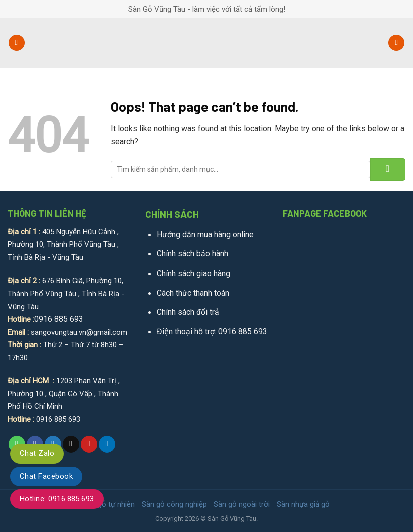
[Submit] (388, 170)
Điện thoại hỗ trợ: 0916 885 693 (212, 331)
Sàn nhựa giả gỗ (303, 504)
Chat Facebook (46, 476)
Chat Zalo (37, 453)
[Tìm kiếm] (396, 43)
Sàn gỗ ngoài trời (242, 504)
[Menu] (17, 43)
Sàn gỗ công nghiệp (174, 504)
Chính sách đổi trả (188, 312)
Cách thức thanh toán (193, 293)
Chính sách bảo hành (192, 254)
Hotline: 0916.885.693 (57, 499)
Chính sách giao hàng (193, 273)
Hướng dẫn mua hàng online (205, 235)
